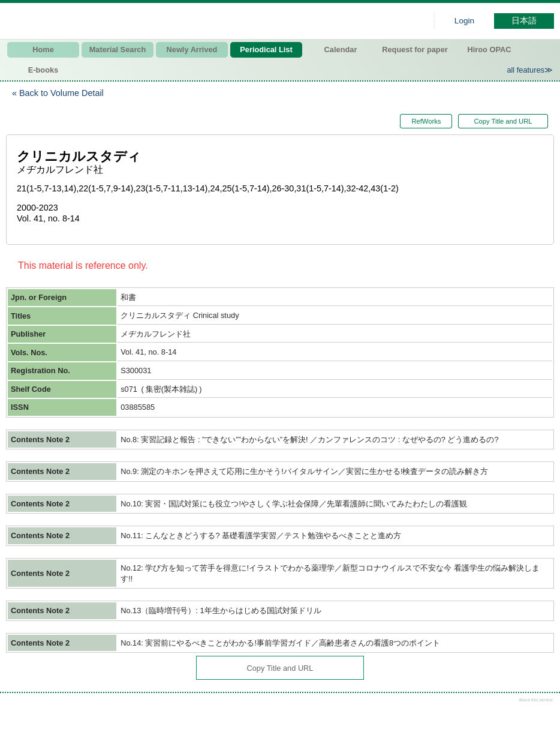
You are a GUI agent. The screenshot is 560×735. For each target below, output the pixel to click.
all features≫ (530, 70)
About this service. (536, 700)
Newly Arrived (192, 49)
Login (464, 21)
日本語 (524, 21)
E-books (43, 70)
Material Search (118, 49)
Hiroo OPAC (490, 49)
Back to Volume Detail (61, 93)
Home (43, 49)
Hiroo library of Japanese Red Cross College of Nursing (132, 21)
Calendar (341, 49)
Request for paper (415, 49)
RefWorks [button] (420, 121)
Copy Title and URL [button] (503, 121)
